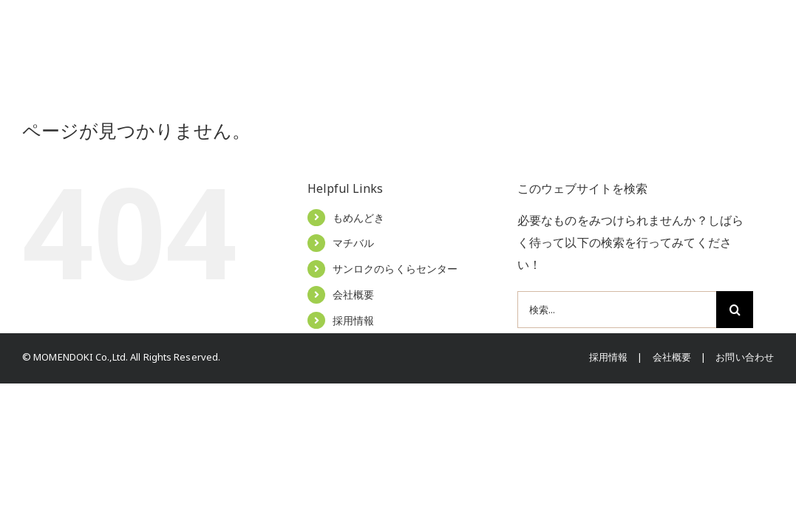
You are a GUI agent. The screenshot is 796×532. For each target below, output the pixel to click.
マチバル (353, 243)
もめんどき (359, 218)
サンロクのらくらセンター (395, 269)
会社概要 (353, 294)
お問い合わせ (745, 357)
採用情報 (353, 320)
